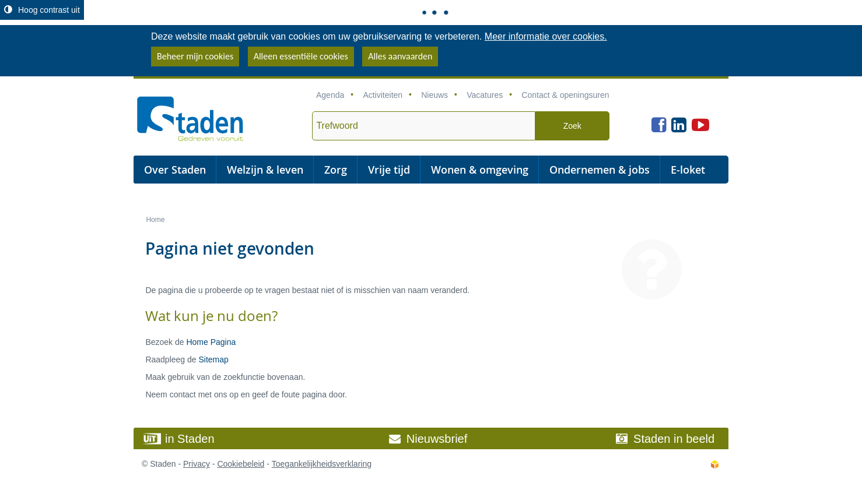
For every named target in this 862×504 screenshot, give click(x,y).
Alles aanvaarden (400, 56)
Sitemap (213, 360)
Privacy (197, 464)
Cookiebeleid (241, 464)
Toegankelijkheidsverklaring (322, 464)
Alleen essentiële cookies (301, 56)
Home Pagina (211, 342)
